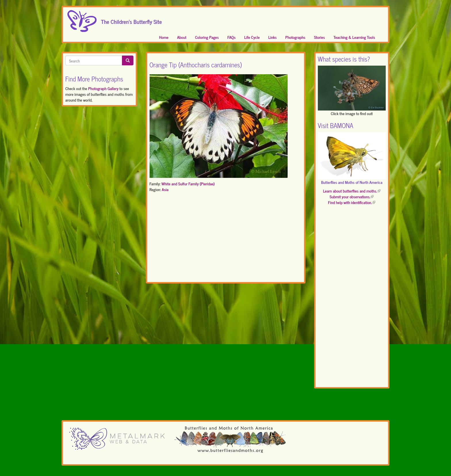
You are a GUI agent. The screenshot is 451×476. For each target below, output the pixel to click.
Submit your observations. (352, 196)
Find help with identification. (352, 202)
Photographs (295, 37)
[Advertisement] (226, 238)
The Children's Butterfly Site (131, 20)
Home (164, 37)
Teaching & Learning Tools (354, 37)
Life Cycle (252, 37)
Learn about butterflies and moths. (352, 191)
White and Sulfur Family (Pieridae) (188, 183)
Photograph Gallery (103, 88)
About (182, 37)
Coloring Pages (207, 37)
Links (273, 37)
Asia (165, 189)
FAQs (232, 37)
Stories (320, 37)
